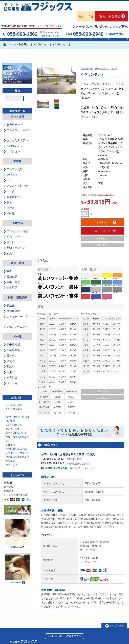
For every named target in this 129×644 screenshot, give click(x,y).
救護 (8, 263)
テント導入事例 (14, 401)
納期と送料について (16, 424)
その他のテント (15, 138)
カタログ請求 (119, 18)
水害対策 (11, 369)
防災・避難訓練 (17, 289)
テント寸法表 (13, 420)
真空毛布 (64, 37)
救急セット (100, 37)
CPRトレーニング (16, 318)
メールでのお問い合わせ (92, 18)
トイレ (9, 234)
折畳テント (28, 37)
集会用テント (10, 37)
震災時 (9, 347)
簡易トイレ (82, 37)
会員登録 (98, 637)
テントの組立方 (14, 416)
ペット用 (11, 375)
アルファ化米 (13, 161)
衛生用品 (11, 279)
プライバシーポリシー (17, 444)
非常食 (46, 37)
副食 (8, 194)
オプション (12, 143)
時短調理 (11, 166)
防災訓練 (117, 37)
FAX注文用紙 (116, 26)
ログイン (110, 637)
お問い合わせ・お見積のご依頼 (64, 628)
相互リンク (11, 457)
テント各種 (17, 108)
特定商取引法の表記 (16, 440)
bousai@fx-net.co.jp (54, 460)
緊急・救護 (17, 255)
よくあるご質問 (14, 397)
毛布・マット (13, 228)
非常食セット (13, 189)
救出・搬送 (12, 274)
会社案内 (10, 436)
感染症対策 (12, 342)
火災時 (9, 364)
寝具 (8, 245)
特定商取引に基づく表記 (79, 637)
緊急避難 (11, 268)
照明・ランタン (15, 239)
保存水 (9, 200)
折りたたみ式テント (17, 132)
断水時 (9, 358)
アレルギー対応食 (16, 177)
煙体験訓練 (12, 303)
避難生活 (17, 215)
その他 (9, 205)
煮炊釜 (9, 297)
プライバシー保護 (16, 223)
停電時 (9, 353)
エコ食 (9, 183)
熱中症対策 (12, 336)
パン (8, 172)
